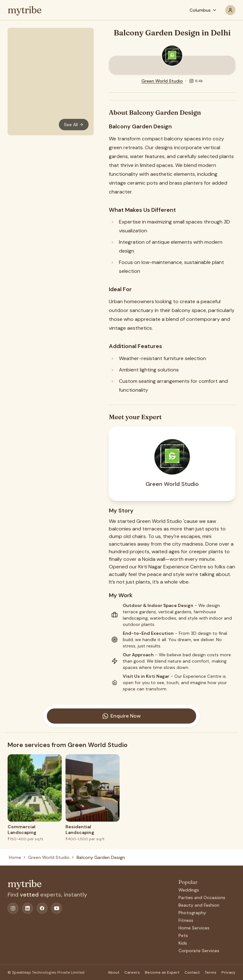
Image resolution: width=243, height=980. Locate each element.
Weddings (189, 890)
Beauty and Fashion (199, 905)
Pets (183, 935)
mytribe (25, 10)
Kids (183, 943)
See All (74, 125)
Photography (192, 913)
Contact (192, 972)
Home (15, 857)
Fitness (186, 920)
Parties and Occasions (202, 897)
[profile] (230, 10)
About (114, 972)
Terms (211, 972)
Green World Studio (162, 81)
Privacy (228, 972)
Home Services (194, 928)
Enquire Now (121, 716)
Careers (132, 972)
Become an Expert (162, 972)
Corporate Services (199, 951)
